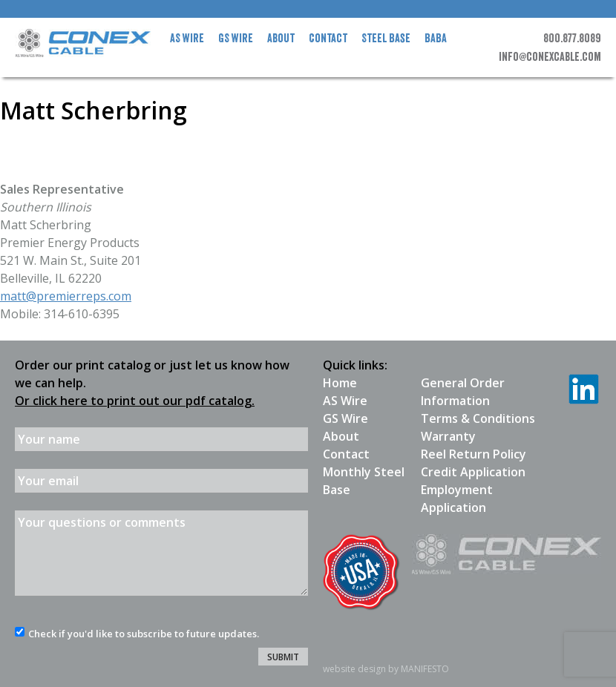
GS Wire (236, 39)
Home (340, 383)
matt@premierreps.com (66, 296)
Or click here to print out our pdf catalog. (135, 401)
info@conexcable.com (550, 57)
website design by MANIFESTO (386, 669)
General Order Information (463, 392)
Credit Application (473, 472)
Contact (328, 39)
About (281, 39)
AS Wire (187, 39)
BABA (436, 39)
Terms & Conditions (478, 418)
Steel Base (386, 39)
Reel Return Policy (474, 454)
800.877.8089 (572, 39)
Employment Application (457, 499)
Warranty (448, 436)
